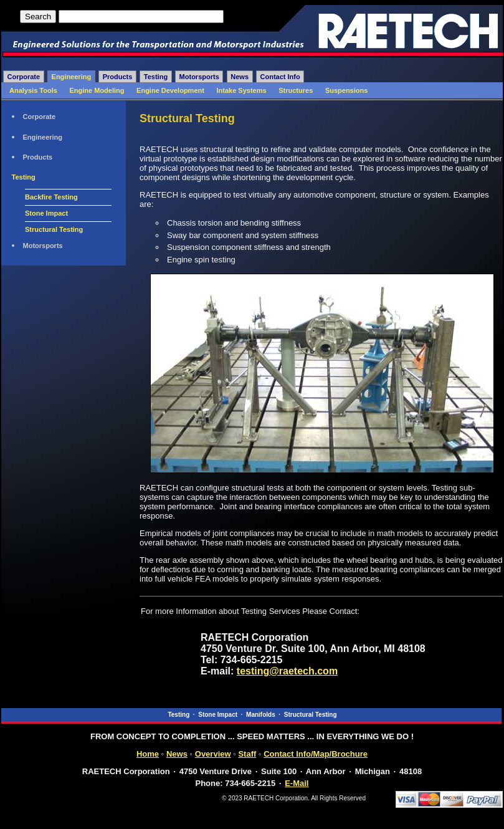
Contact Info (280, 77)
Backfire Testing (51, 197)
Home (148, 754)
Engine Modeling (97, 90)
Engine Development (170, 90)
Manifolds (261, 715)
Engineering (72, 77)
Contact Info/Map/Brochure (316, 754)
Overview (213, 754)
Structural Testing (54, 229)
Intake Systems (242, 90)
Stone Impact (46, 213)
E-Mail (297, 783)
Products (118, 77)
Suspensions (346, 90)
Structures (296, 90)
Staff (247, 754)
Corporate (24, 77)
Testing (156, 77)
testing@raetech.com (287, 671)
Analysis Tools (33, 90)
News (240, 77)
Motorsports (199, 77)
